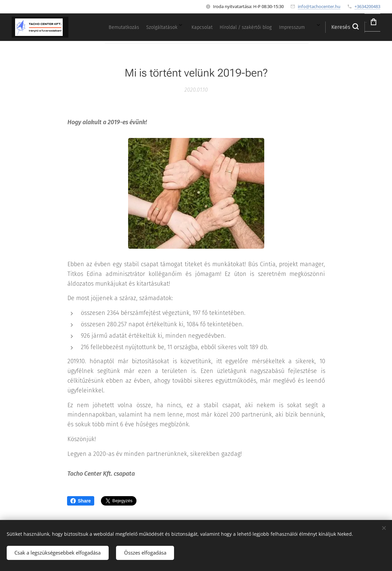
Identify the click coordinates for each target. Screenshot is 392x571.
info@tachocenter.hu (319, 6)
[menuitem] (235, 27)
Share (81, 501)
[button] (326, 27)
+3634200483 (367, 6)
